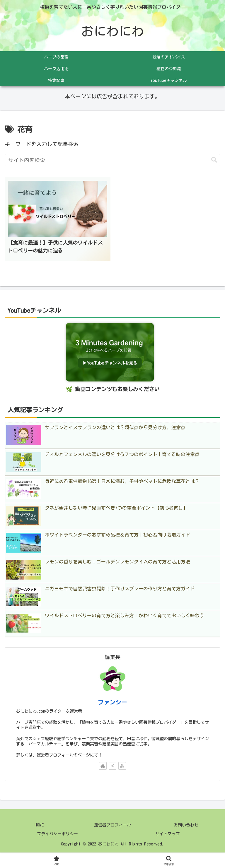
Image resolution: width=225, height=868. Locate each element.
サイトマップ (168, 835)
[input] (112, 160)
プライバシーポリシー (57, 835)
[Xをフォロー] (112, 767)
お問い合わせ (186, 826)
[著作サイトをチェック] (103, 767)
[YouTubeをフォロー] (122, 767)
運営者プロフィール (112, 826)
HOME (39, 826)
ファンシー (112, 703)
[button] (214, 160)
